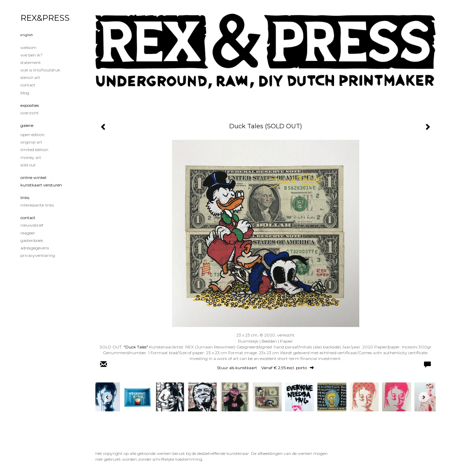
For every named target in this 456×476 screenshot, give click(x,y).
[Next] (424, 397)
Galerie (27, 125)
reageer (28, 233)
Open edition (33, 135)
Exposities (30, 105)
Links (25, 198)
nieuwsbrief (32, 225)
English (27, 35)
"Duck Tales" (136, 347)
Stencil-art (30, 77)
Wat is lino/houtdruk (40, 70)
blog (25, 93)
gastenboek (32, 240)
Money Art (31, 157)
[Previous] (107, 397)
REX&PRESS (45, 18)
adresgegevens (35, 248)
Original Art (31, 142)
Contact (28, 85)
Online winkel (33, 177)
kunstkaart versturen (41, 185)
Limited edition (34, 150)
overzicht (30, 113)
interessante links (37, 205)
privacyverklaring (38, 255)
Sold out (28, 165)
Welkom (28, 47)
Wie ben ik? (32, 55)
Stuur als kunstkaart (265, 368)
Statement (31, 62)
